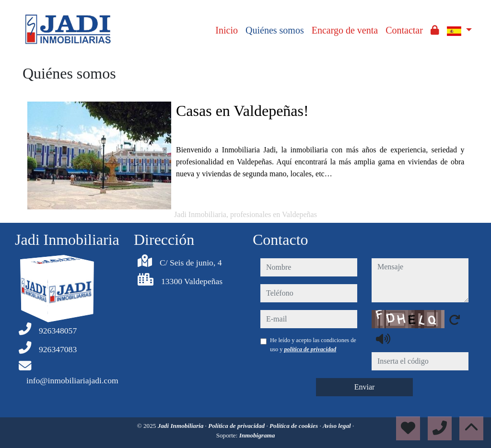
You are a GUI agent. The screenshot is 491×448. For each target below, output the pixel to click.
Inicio (227, 30)
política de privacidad (310, 349)
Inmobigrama (257, 435)
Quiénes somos (275, 30)
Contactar (404, 30)
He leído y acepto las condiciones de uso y (313, 345)
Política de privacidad (237, 426)
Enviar (365, 387)
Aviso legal (338, 426)
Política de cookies (294, 426)
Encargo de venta (345, 30)
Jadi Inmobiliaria (181, 426)
